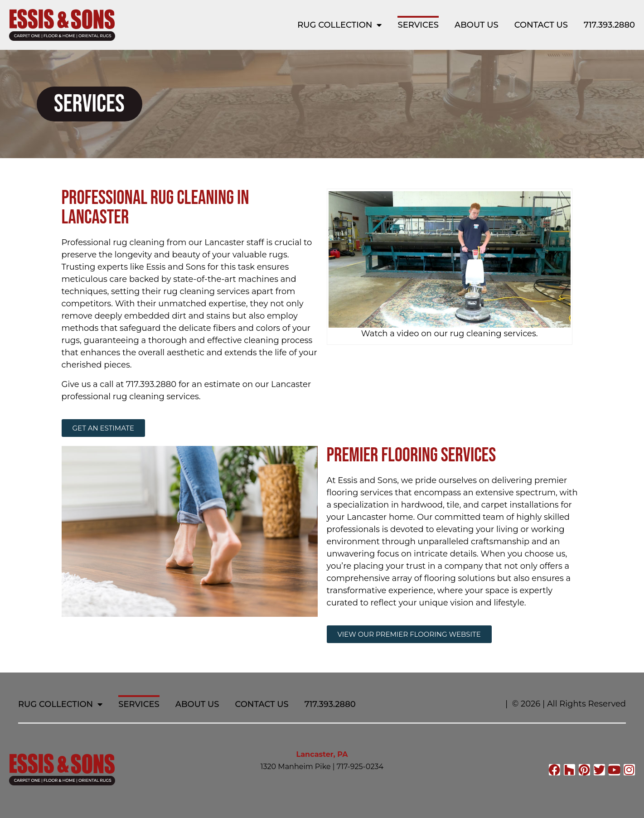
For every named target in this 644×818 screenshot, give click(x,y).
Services (418, 25)
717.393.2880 (609, 25)
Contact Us (541, 25)
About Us (477, 25)
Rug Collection (339, 25)
